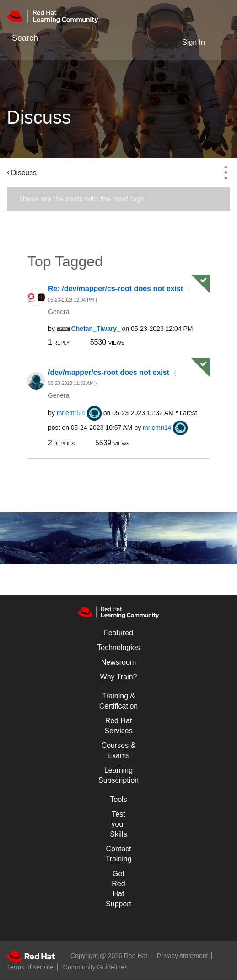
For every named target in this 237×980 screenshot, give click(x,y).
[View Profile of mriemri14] (71, 413)
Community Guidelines (95, 967)
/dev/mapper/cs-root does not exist (112, 377)
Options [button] (226, 173)
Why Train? (119, 677)
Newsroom (118, 662)
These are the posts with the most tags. (82, 199)
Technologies (118, 647)
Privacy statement (182, 956)
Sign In (194, 42)
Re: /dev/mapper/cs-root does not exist (119, 294)
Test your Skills (118, 824)
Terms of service (30, 967)
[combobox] (88, 38)
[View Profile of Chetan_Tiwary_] (96, 329)
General (59, 312)
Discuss (24, 173)
